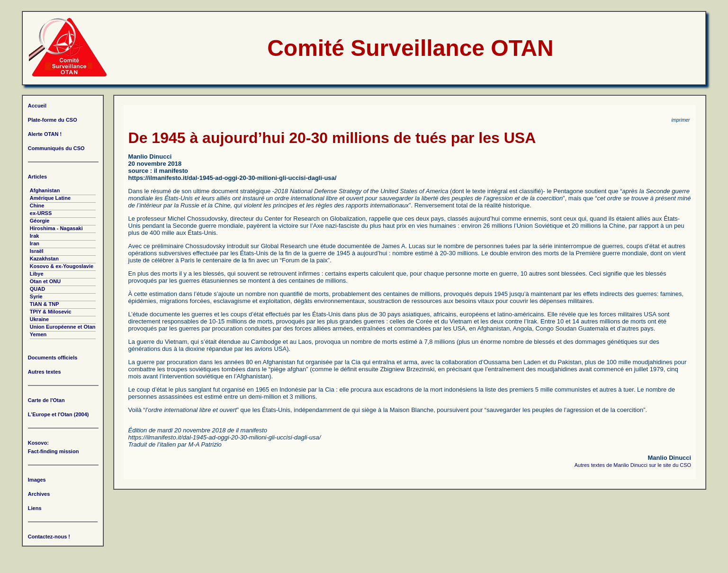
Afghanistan (45, 190)
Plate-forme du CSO (53, 120)
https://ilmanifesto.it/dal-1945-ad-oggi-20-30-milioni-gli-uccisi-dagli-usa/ (233, 178)
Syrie (36, 296)
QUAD (37, 289)
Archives (39, 494)
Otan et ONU (45, 281)
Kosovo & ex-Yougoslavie (62, 266)
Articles (37, 177)
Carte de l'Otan (46, 400)
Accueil (37, 106)
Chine (37, 206)
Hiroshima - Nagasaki (56, 228)
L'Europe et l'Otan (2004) (58, 414)
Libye (37, 274)
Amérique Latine (50, 198)
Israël (37, 251)
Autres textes (45, 372)
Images (37, 480)
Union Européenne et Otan (63, 327)
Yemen (38, 334)
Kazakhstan (44, 259)
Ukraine (39, 319)
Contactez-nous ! (49, 537)
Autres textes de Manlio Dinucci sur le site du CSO (633, 465)
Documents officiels (53, 358)
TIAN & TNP (45, 304)
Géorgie (40, 221)
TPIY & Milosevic (51, 312)
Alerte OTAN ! (45, 134)
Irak (35, 236)
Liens (35, 508)
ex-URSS (41, 213)
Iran (35, 243)
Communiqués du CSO (56, 148)
